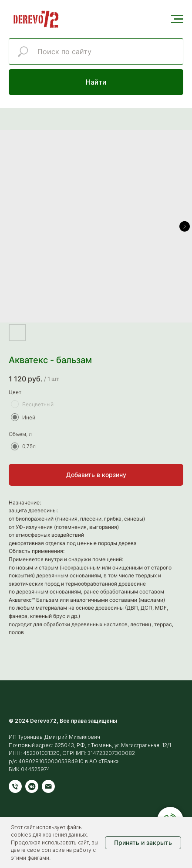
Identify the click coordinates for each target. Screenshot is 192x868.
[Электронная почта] (48, 786)
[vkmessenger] (32, 786)
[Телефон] (15, 786)
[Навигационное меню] (177, 19)
